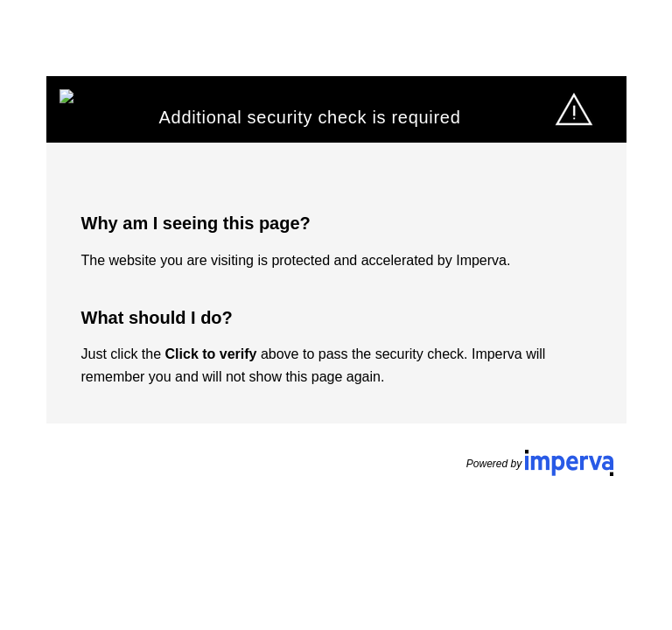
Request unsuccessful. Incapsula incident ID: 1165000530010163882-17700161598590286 (336, 315)
